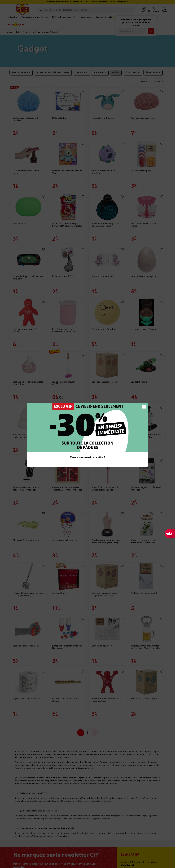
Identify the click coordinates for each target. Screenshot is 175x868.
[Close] (144, 407)
